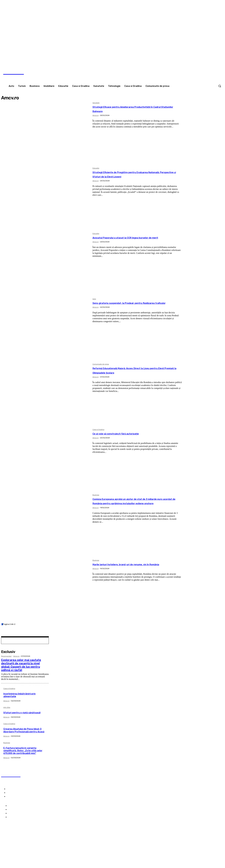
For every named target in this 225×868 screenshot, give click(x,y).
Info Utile (7, 708)
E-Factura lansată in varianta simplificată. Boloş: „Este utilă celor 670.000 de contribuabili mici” (23, 751)
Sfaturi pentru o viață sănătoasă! (22, 713)
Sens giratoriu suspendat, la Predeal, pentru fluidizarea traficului (132, 305)
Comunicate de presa (101, 364)
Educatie (96, 168)
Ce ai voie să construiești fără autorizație (129, 433)
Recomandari (6, 656)
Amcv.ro (96, 115)
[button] (220, 86)
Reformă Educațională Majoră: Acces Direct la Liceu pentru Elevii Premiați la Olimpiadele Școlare (137, 370)
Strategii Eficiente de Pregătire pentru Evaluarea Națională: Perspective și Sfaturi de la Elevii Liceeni (136, 176)
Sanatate (96, 103)
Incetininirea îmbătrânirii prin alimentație (19, 695)
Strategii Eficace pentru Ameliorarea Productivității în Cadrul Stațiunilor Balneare (132, 109)
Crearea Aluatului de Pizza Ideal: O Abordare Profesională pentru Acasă (24, 730)
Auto (94, 299)
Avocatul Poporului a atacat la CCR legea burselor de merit (136, 240)
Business (96, 495)
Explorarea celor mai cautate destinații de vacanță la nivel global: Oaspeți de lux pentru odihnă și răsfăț (21, 665)
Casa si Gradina (98, 430)
